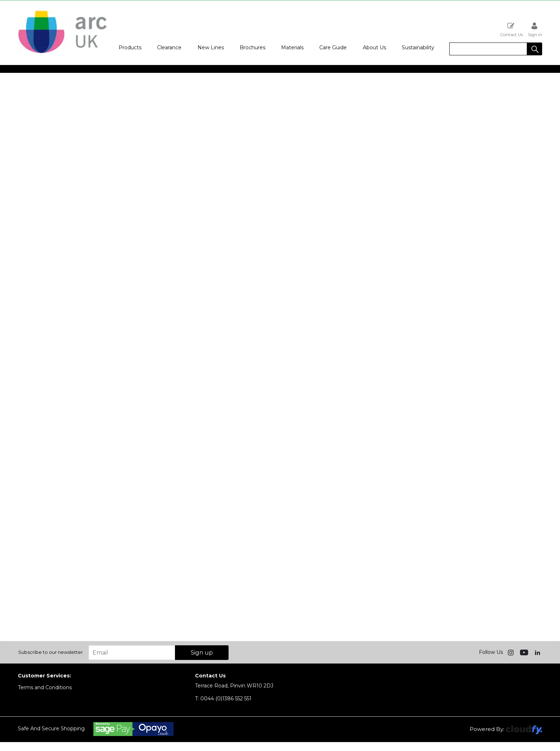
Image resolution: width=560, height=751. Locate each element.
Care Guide (333, 47)
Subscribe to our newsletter (51, 652)
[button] (535, 49)
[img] (511, 652)
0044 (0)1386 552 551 (223, 699)
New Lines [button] (211, 47)
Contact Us (511, 29)
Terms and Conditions (45, 687)
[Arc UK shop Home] (62, 53)
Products (130, 47)
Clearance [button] (169, 47)
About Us (374, 47)
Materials (292, 47)
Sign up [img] (202, 653)
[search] (488, 49)
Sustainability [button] (418, 47)
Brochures (252, 47)
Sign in (535, 29)
